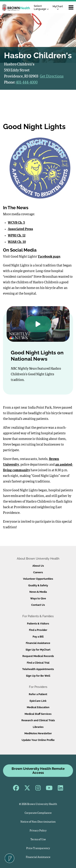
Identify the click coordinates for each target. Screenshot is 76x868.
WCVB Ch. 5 (16, 223)
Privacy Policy (38, 831)
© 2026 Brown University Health (38, 804)
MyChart (58, 7)
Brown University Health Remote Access (38, 771)
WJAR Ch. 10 (17, 242)
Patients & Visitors (38, 624)
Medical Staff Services (38, 714)
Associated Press (20, 229)
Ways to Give (38, 598)
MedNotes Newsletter (38, 733)
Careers (38, 572)
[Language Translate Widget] (42, 8)
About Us (38, 566)
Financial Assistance (38, 643)
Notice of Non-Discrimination (38, 822)
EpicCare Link (38, 701)
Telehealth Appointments (38, 669)
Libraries (38, 727)
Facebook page (49, 257)
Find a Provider (38, 630)
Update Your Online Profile (38, 740)
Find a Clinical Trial (38, 663)
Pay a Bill (38, 637)
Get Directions (52, 76)
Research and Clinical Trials (38, 720)
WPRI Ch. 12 (17, 236)
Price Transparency (38, 848)
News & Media (38, 592)
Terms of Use (38, 840)
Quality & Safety (38, 585)
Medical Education (38, 707)
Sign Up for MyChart (38, 650)
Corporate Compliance (38, 813)
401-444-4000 (27, 83)
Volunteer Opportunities (38, 579)
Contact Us (38, 605)
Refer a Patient (38, 694)
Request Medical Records (38, 656)
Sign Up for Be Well (38, 676)
